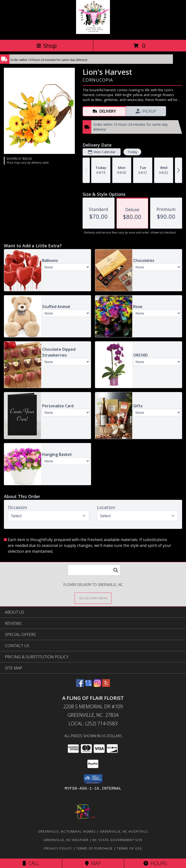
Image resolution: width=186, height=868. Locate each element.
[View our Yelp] (106, 685)
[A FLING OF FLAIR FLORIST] (93, 33)
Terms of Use (129, 848)
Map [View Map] (93, 863)
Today (132, 152)
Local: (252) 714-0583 (93, 723)
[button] (93, 779)
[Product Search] (94, 570)
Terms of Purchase (94, 848)
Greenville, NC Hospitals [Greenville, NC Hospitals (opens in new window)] (124, 831)
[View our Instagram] (97, 685)
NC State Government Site (117, 840)
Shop (46, 46)
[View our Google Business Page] (89, 685)
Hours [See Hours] (155, 863)
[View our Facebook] (80, 685)
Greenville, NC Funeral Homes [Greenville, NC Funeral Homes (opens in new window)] (67, 831)
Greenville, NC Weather (66, 840)
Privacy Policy (58, 848)
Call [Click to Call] (31, 863)
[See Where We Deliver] (93, 598)
